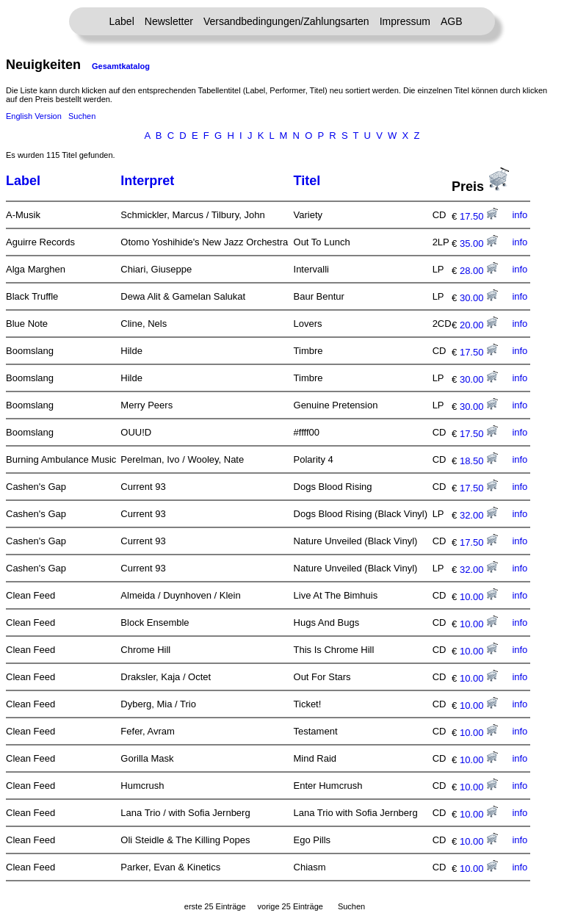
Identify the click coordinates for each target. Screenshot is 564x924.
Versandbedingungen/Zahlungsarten (286, 21)
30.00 (479, 298)
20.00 (479, 325)
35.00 (479, 243)
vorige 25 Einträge (290, 906)
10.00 (479, 597)
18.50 (479, 461)
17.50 (479, 216)
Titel (307, 181)
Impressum (405, 21)
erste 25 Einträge (215, 906)
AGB (452, 21)
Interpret (147, 181)
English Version (34, 116)
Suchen (82, 116)
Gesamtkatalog (121, 66)
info (520, 215)
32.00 (479, 515)
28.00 (479, 271)
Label (122, 21)
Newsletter (169, 21)
